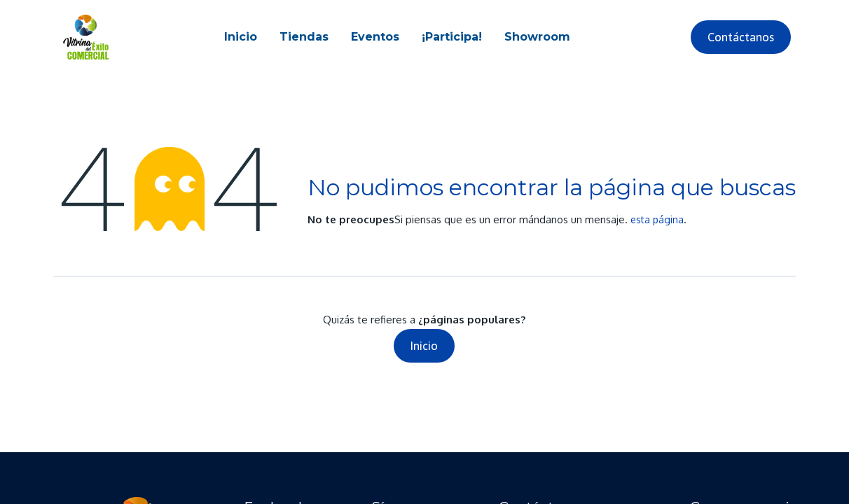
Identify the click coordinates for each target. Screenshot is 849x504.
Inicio (424, 346)
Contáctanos (741, 37)
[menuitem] (241, 37)
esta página (657, 219)
